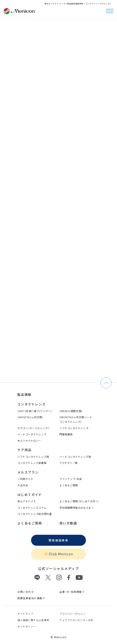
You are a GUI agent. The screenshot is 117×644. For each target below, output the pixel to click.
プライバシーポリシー (73, 614)
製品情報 (24, 394)
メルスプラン (28, 472)
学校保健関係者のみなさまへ (77, 508)
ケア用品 (24, 450)
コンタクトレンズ (31, 404)
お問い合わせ (26, 592)
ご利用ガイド (25, 479)
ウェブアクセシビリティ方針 (76, 620)
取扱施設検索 (58, 540)
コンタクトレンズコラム (32, 508)
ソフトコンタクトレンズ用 (33, 457)
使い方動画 (68, 523)
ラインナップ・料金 (71, 479)
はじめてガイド (30, 495)
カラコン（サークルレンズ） (33, 428)
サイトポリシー (27, 626)
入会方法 (23, 485)
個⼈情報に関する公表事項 (33, 620)
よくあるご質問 (69, 485)
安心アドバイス (27, 501)
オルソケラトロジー (29, 441)
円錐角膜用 (66, 434)
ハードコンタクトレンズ (32, 434)
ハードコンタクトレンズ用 (75, 457)
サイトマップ (25, 614)
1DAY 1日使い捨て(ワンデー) (35, 411)
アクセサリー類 (69, 463)
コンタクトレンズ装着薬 (32, 463)
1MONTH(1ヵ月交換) (30, 417)
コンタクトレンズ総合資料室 (35, 514)
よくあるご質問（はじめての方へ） (79, 501)
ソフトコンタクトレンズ (74, 428)
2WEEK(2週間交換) (71, 411)
